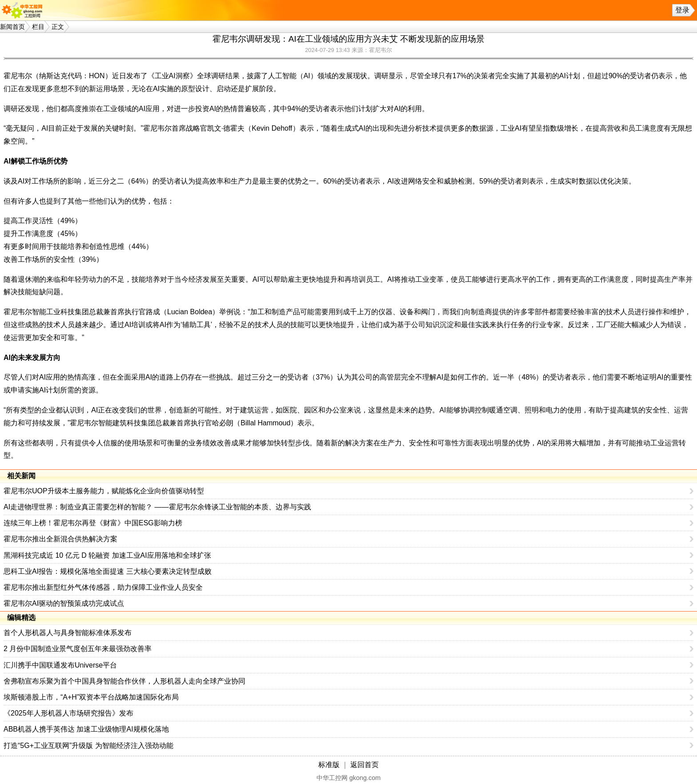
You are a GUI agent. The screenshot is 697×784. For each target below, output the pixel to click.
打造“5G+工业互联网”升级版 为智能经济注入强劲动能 (88, 746)
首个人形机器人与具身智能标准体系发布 (68, 633)
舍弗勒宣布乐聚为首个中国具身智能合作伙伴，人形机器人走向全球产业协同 (124, 681)
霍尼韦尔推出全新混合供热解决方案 (60, 539)
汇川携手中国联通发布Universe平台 (60, 665)
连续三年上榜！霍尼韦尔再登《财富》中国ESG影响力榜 (93, 523)
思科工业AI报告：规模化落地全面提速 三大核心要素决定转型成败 (108, 571)
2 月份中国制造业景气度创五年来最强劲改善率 (78, 649)
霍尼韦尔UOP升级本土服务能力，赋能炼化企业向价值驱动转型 (104, 491)
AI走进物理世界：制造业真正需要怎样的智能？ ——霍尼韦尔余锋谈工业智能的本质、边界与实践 (157, 507)
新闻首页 (12, 27)
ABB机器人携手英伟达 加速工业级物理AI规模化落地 (86, 729)
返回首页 (365, 765)
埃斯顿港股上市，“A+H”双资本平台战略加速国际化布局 (91, 697)
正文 (58, 27)
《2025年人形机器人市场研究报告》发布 (68, 713)
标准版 (329, 765)
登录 (682, 10)
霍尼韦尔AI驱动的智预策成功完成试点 (64, 603)
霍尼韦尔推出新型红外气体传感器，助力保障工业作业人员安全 (103, 587)
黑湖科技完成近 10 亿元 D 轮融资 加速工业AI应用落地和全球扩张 (107, 555)
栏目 (38, 27)
